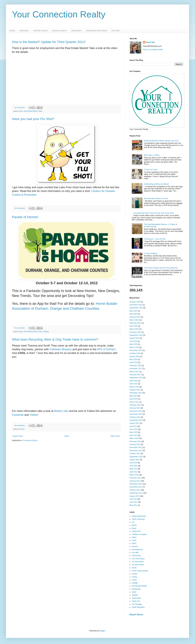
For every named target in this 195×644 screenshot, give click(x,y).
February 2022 (135, 323)
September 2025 (136, 308)
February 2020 (135, 332)
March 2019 (134, 347)
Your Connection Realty (59, 14)
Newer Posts (18, 436)
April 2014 (134, 399)
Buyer (21, 111)
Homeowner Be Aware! (96, 31)
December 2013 (136, 411)
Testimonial (136, 598)
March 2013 (134, 438)
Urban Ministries (138, 607)
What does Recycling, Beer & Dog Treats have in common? (55, 339)
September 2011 (136, 493)
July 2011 (133, 499)
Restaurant (136, 589)
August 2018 (134, 356)
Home (12, 31)
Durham (22, 429)
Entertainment (137, 550)
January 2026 (135, 302)
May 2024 (133, 311)
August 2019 (134, 338)
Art (133, 522)
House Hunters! (59, 31)
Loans (134, 580)
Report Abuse (136, 615)
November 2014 (136, 393)
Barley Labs (61, 411)
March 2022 (134, 320)
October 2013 (135, 417)
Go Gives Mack (138, 565)
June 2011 (134, 502)
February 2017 (135, 375)
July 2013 (133, 426)
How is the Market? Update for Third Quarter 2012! (49, 42)
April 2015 (134, 384)
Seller (40, 111)
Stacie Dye (150, 42)
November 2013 (136, 414)
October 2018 (135, 353)
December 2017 (136, 369)
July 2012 (133, 463)
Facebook (18, 415)
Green (134, 568)
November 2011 (136, 487)
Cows (134, 540)
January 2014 (135, 408)
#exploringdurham (139, 516)
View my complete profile (153, 50)
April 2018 (134, 362)
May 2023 (133, 314)
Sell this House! (40, 31)
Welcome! (24, 31)
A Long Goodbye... (151, 253)
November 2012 (136, 451)
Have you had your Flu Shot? (33, 119)
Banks (134, 525)
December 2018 (136, 350)
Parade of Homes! (25, 217)
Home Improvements (140, 571)
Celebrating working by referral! (156, 184)
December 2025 (136, 305)
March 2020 (134, 329)
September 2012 (136, 457)
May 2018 (133, 359)
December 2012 (136, 447)
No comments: (20, 108)
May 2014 (133, 396)
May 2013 (133, 432)
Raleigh (135, 583)
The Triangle (137, 604)
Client (134, 537)
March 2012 (134, 475)
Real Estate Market (31, 111)
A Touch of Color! (151, 170)
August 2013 (134, 423)
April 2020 (134, 326)
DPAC (134, 543)
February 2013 (135, 441)
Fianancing (136, 556)
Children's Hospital (139, 534)
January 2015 (135, 390)
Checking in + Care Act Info (155, 239)
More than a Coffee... (152, 155)
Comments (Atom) (30, 440)
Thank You (136, 601)
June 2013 (134, 429)
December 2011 (136, 484)
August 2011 (134, 496)
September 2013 (136, 420)
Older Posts (115, 436)
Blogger (102, 631)
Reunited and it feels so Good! (156, 198)
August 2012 (134, 460)
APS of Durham (106, 349)
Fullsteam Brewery (61, 349)
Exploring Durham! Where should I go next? (161, 141)
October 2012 (135, 454)
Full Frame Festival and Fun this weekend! (161, 268)
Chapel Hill (136, 531)
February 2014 (135, 405)
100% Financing (138, 519)
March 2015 (134, 387)
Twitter (34, 415)
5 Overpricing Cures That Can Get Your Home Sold (153, 213)
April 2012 (134, 472)
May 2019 (133, 344)
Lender (134, 574)
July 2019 (133, 341)
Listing (134, 577)
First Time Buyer (138, 559)
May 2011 (133, 505)
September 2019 (136, 335)
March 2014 (134, 402)
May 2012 (133, 469)
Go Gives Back (138, 562)
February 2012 (135, 478)
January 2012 (135, 481)
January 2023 (135, 317)
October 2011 (135, 490)
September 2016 (136, 378)
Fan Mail (116, 31)
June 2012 (134, 466)
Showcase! (76, 31)
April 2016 (134, 381)
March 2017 (134, 372)
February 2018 (135, 366)
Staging (46, 331)
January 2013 (135, 444)
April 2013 (134, 435)
